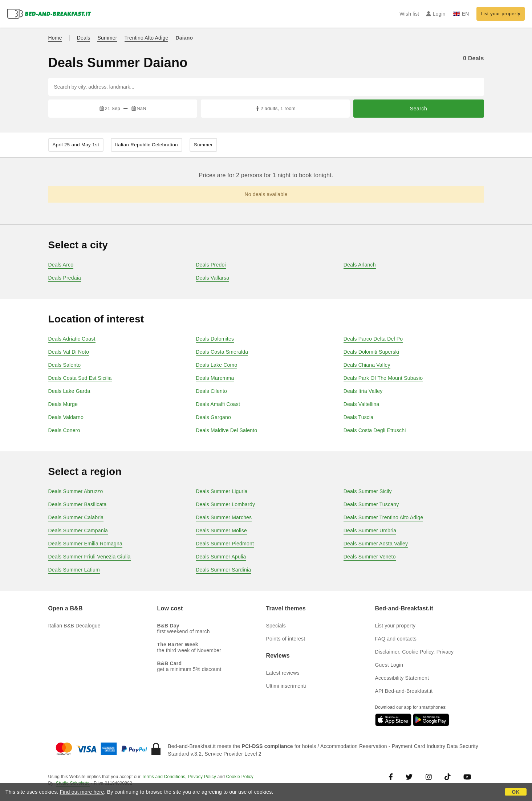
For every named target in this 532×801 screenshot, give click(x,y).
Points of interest (286, 639)
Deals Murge (63, 404)
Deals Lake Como (216, 365)
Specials (276, 626)
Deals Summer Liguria (222, 491)
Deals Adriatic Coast (72, 339)
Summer (107, 38)
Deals (84, 38)
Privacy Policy (202, 777)
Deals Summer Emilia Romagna (86, 544)
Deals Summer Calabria (76, 517)
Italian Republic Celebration (147, 145)
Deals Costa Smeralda (222, 352)
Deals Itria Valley (363, 391)
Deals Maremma (215, 378)
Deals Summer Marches (224, 517)
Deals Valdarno (66, 417)
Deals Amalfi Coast (218, 404)
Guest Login (389, 665)
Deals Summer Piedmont (225, 544)
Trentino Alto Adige (147, 38)
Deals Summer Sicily (368, 491)
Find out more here (82, 792)
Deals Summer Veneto (370, 557)
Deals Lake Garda (69, 391)
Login (436, 14)
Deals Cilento (211, 391)
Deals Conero (64, 430)
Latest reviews (283, 673)
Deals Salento (65, 365)
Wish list (409, 14)
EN (461, 14)
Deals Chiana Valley (367, 365)
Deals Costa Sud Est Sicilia (80, 378)
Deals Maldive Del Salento (226, 430)
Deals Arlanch (360, 265)
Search (419, 109)
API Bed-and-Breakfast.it (404, 691)
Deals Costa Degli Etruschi (375, 430)
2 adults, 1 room (275, 108)
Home (55, 38)
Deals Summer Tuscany (371, 504)
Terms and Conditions (163, 777)
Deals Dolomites (215, 339)
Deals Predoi (211, 265)
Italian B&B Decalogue (74, 626)
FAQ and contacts (396, 639)
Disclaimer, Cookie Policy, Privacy (415, 652)
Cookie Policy (240, 777)
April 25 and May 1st (76, 145)
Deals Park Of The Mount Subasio (383, 378)
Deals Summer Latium (74, 570)
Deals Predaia (65, 278)
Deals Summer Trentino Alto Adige (383, 517)
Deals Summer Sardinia (223, 570)
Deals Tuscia (359, 417)
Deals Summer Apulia (221, 557)
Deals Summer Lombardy (225, 504)
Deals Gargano (213, 417)
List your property (501, 14)
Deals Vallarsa (212, 278)
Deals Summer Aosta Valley (376, 544)
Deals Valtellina (362, 404)
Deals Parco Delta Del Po (373, 339)
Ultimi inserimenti (286, 686)
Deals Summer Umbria (370, 530)
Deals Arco (61, 265)
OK (515, 792)
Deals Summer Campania (78, 530)
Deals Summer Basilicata (78, 504)
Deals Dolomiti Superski (371, 352)
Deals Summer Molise (221, 530)
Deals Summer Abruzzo (76, 491)
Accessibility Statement (402, 678)
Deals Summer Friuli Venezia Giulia (90, 557)
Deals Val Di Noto (69, 352)
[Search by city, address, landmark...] (266, 87)
